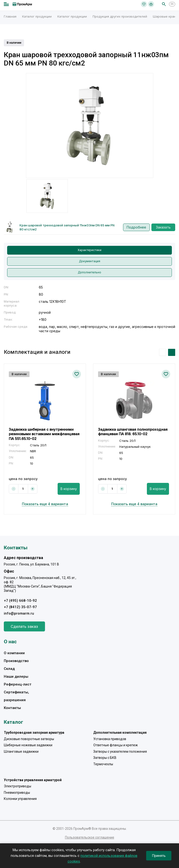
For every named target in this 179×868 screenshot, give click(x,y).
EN (172, 4)
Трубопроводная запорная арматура (34, 733)
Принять (159, 856)
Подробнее (136, 227)
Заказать (163, 227)
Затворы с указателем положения (120, 751)
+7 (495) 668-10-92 (20, 601)
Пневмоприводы (17, 793)
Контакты (12, 708)
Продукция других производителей (120, 16)
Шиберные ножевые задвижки (28, 745)
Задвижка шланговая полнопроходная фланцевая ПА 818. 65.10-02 (133, 432)
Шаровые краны (165, 16)
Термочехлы (103, 764)
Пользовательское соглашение (90, 837)
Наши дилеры (16, 677)
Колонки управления (20, 799)
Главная (10, 16)
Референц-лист (18, 684)
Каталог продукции (37, 16)
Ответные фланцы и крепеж (116, 745)
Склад (9, 669)
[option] (90, 126)
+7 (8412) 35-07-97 (20, 607)
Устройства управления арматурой (33, 780)
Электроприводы (17, 786)
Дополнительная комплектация (120, 733)
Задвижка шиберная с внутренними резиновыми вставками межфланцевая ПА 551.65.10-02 (44, 434)
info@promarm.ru (19, 613)
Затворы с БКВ (105, 758)
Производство (16, 661)
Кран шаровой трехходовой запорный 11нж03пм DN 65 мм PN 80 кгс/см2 (67, 227)
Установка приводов (110, 739)
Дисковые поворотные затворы (29, 739)
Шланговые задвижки (21, 751)
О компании (14, 653)
